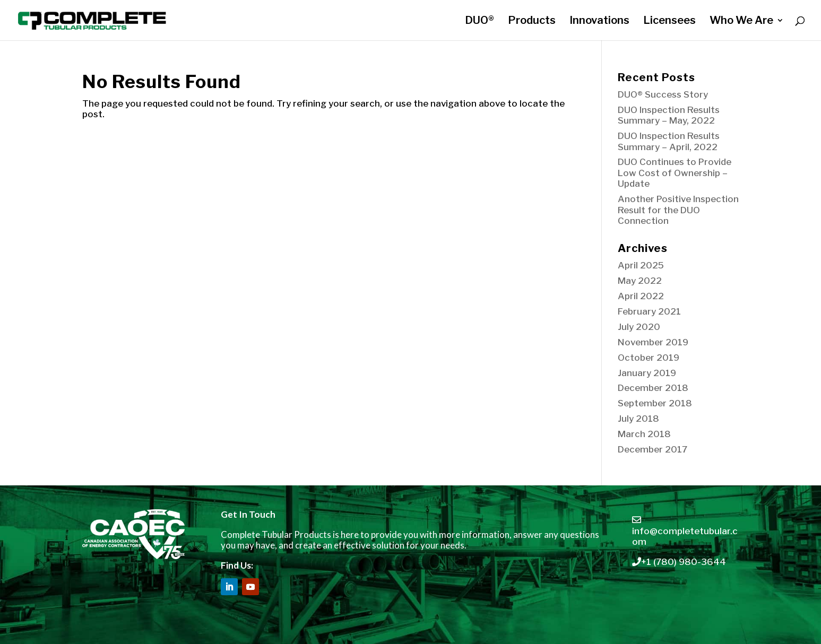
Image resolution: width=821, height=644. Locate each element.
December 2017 (653, 449)
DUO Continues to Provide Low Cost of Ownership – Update (675, 173)
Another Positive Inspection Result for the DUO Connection (678, 210)
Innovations (599, 21)
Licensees (669, 21)
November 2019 (653, 342)
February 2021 (649, 311)
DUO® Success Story (663, 94)
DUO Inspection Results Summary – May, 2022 (669, 115)
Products (532, 21)
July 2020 (639, 327)
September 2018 (655, 403)
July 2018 (638, 419)
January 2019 (647, 373)
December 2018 (653, 388)
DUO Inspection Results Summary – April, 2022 (669, 141)
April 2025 (641, 265)
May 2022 (640, 281)
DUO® (479, 21)
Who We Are (741, 21)
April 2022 (641, 296)
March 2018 (644, 434)
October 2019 (649, 358)
